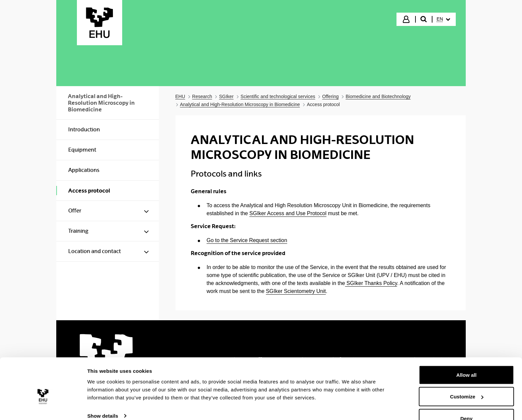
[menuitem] (443, 19)
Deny (467, 402)
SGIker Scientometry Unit (296, 291)
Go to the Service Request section (247, 240)
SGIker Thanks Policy (371, 283)
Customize (467, 381)
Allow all (467, 359)
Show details (103, 400)
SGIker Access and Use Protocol (288, 213)
